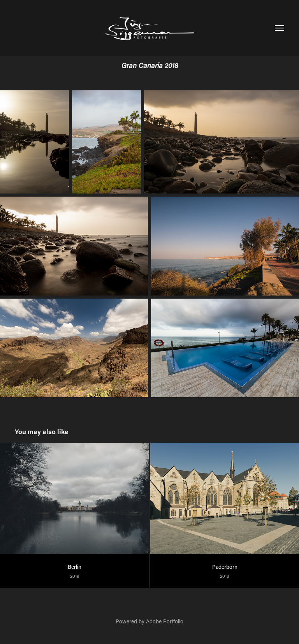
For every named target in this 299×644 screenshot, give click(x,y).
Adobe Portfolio (165, 621)
